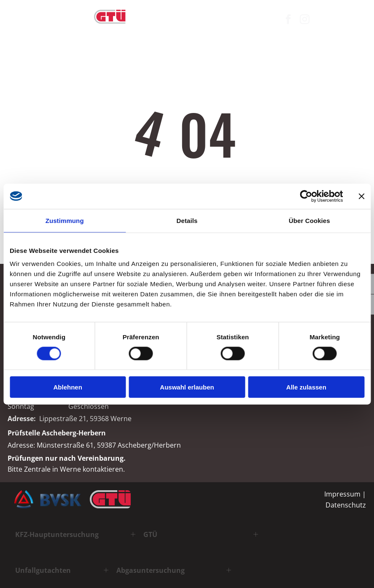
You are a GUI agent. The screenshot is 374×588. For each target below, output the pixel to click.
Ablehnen (68, 387)
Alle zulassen (306, 387)
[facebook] (288, 20)
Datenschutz (346, 505)
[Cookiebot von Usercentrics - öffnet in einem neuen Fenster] (306, 196)
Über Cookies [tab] (309, 220)
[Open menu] (360, 20)
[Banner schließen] (361, 196)
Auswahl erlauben (187, 387)
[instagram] (304, 20)
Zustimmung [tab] (65, 220)
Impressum (342, 494)
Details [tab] (187, 220)
